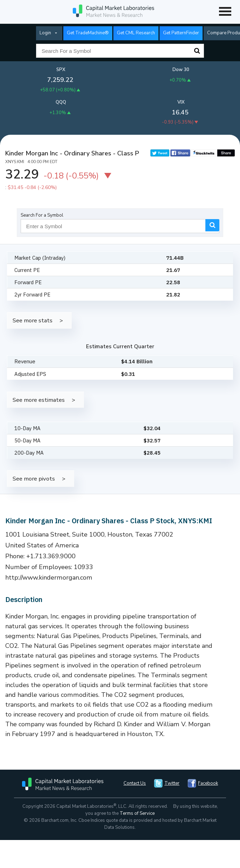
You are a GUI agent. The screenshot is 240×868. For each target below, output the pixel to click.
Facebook (208, 783)
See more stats (33, 320)
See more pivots (34, 479)
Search (197, 51)
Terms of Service (137, 813)
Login (45, 33)
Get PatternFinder (181, 33)
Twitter (172, 783)
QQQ (61, 102)
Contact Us (135, 783)
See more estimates (39, 400)
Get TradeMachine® (88, 33)
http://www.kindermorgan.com (49, 577)
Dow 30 (181, 70)
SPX (61, 70)
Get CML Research (136, 33)
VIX (181, 102)
